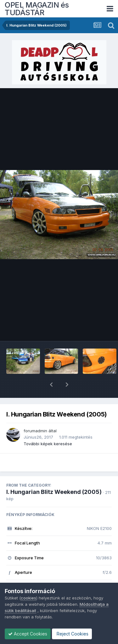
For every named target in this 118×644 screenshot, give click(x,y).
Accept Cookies (28, 634)
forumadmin (35, 414)
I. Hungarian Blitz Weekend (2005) (54, 475)
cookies (28, 598)
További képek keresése (48, 427)
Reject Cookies (72, 634)
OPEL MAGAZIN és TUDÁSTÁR (37, 9)
